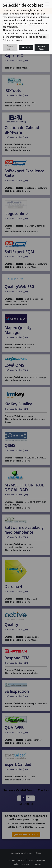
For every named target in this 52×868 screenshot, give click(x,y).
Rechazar (26, 47)
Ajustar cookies (10, 48)
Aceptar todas (42, 48)
